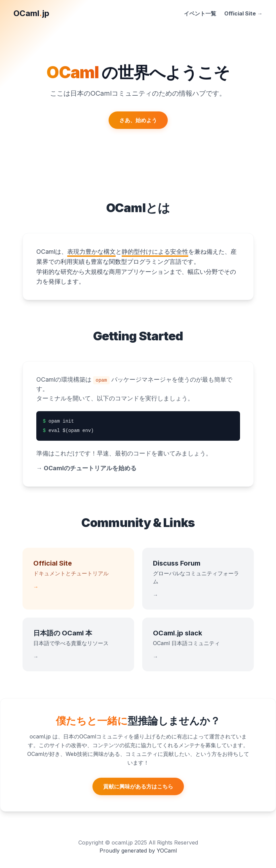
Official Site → (243, 13)
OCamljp (31, 13)
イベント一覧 (200, 13)
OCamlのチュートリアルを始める (86, 468)
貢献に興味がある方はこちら (138, 786)
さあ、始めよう (138, 120)
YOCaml (167, 851)
